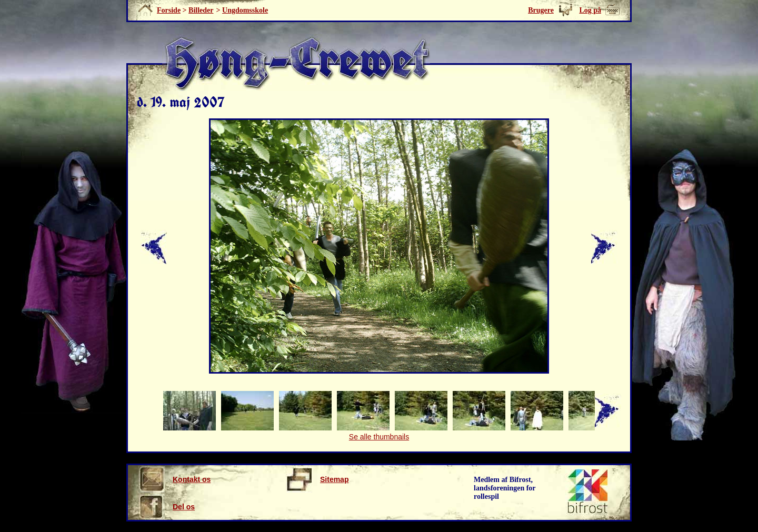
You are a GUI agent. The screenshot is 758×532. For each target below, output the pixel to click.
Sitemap (317, 479)
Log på (590, 10)
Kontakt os (174, 479)
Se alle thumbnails (379, 437)
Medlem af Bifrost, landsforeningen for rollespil (505, 488)
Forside (169, 10)
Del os (167, 507)
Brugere (541, 10)
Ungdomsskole (245, 10)
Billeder (201, 10)
